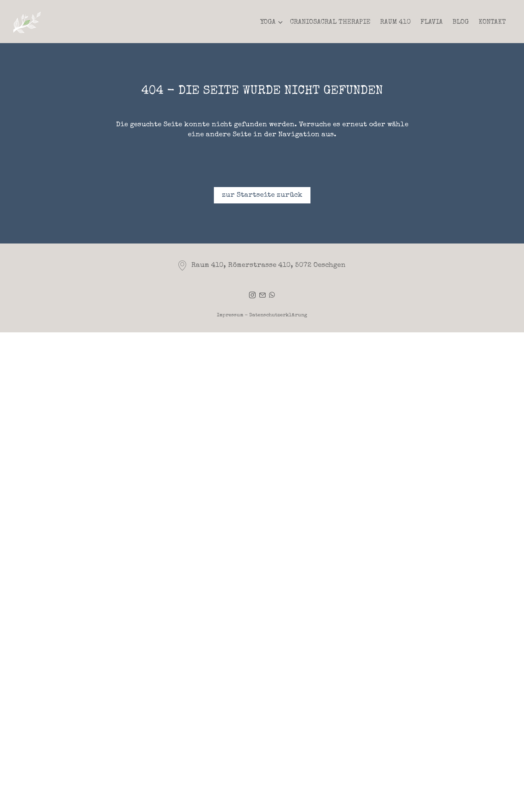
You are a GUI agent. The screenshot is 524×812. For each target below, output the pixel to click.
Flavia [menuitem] (432, 22)
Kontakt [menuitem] (492, 22)
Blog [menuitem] (461, 22)
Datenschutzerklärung (278, 315)
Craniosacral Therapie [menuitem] (330, 22)
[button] (280, 22)
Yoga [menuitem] (268, 22)
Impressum (230, 315)
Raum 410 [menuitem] (395, 22)
